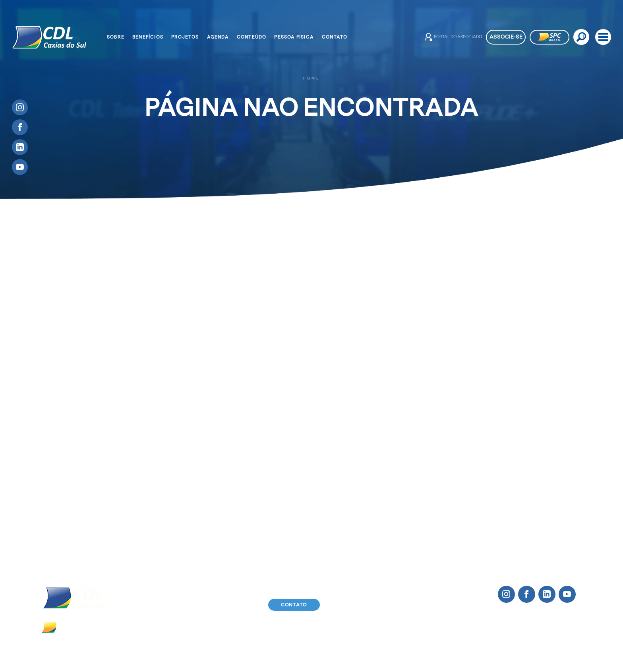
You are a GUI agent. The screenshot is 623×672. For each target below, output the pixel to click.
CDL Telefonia (145, 477)
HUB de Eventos (266, 447)
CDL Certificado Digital (159, 487)
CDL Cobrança (147, 497)
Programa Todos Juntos (276, 457)
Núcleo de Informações (159, 547)
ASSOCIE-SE (506, 37)
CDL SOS (139, 527)
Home (311, 78)
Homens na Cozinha (271, 437)
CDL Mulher (46, 467)
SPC (132, 447)
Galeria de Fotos (432, 467)
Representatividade (154, 537)
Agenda (218, 37)
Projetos (185, 37)
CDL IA (136, 467)
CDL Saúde (142, 457)
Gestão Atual (48, 477)
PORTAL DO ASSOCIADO (453, 37)
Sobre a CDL (48, 447)
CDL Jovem (45, 457)
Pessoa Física (294, 37)
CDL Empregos (147, 517)
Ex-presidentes (52, 487)
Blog (416, 437)
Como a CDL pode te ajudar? (167, 437)
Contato (335, 37)
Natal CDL (140, 557)
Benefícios (148, 37)
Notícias (421, 447)
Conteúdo (252, 37)
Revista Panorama (434, 457)
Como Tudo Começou (60, 437)
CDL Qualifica (145, 507)
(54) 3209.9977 (156, 627)
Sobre (116, 37)
